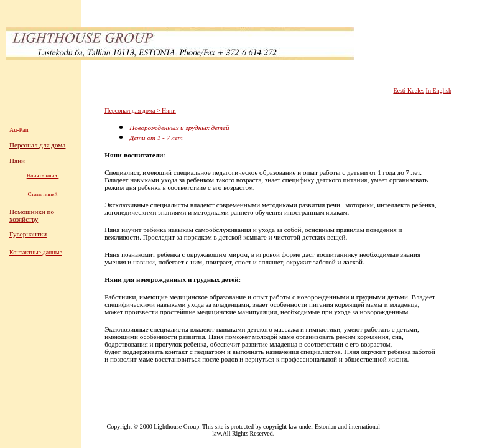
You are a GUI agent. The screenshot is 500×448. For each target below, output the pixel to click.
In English (439, 91)
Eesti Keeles (409, 91)
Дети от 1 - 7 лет (156, 138)
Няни (169, 110)
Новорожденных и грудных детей (179, 128)
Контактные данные (36, 252)
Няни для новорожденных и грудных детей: (173, 279)
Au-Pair (19, 130)
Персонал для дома (130, 110)
